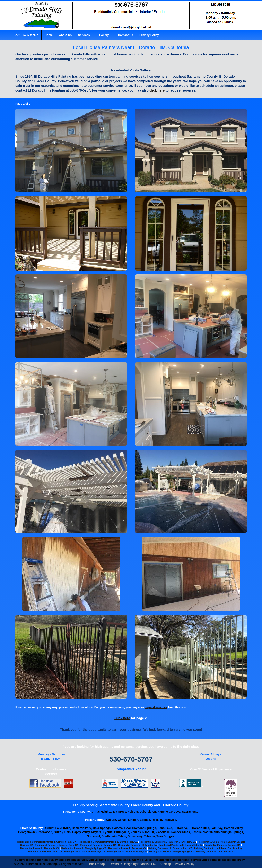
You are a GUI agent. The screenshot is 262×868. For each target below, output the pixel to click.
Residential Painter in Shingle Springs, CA (84, 848)
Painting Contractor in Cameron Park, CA (170, 848)
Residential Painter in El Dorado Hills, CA (181, 845)
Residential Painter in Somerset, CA (127, 848)
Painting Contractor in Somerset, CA (216, 851)
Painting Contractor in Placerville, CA (127, 851)
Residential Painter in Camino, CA (98, 845)
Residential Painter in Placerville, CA (40, 848)
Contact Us (125, 35)
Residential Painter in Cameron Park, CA (57, 845)
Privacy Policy (149, 35)
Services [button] (85, 35)
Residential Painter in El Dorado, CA (137, 845)
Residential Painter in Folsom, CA (222, 845)
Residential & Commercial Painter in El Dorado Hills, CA (108, 842)
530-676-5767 (26, 35)
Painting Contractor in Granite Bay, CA (84, 851)
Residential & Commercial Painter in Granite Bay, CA (167, 842)
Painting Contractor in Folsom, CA (213, 848)
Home (49, 35)
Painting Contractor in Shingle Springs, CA (172, 851)
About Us (65, 35)
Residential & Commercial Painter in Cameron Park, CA (46, 842)
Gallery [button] (105, 35)
